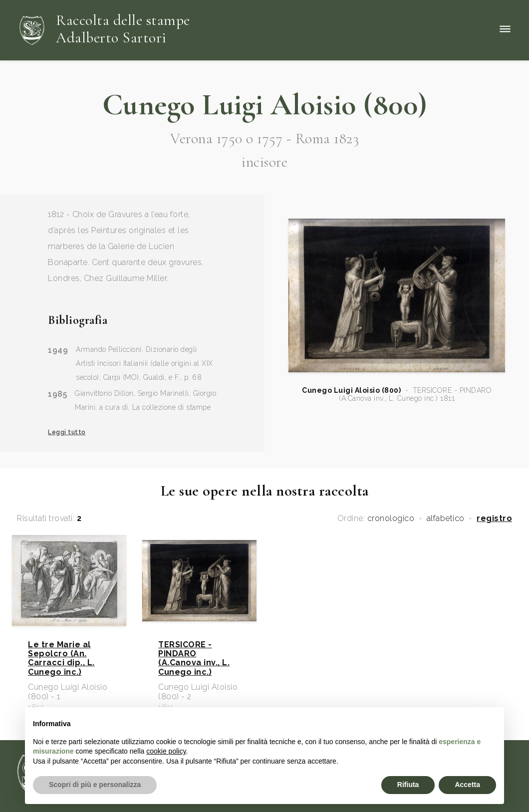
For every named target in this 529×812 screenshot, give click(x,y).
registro (494, 519)
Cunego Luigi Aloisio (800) (351, 390)
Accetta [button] (467, 785)
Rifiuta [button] (408, 785)
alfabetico (446, 519)
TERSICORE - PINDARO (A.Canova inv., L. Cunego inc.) (194, 659)
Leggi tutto (67, 432)
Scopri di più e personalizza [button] (95, 785)
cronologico (391, 519)
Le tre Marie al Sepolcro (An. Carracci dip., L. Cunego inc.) (61, 659)
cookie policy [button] (166, 751)
